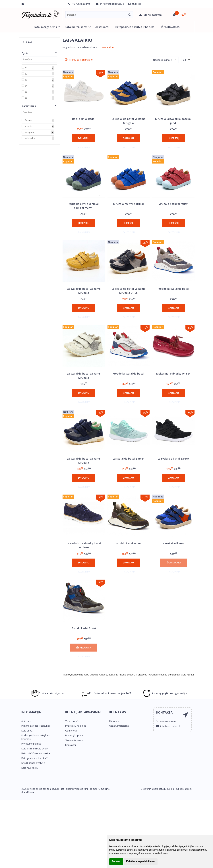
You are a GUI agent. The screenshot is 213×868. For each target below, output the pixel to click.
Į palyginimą (84, 147)
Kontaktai (135, 4)
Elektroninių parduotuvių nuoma (157, 789)
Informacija (31, 712)
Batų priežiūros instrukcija (36, 753)
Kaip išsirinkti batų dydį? (35, 749)
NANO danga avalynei (33, 763)
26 (26, 98)
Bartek (28, 120)
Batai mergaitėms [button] (45, 27)
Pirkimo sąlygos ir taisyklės (36, 726)
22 (26, 74)
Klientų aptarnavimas (83, 712)
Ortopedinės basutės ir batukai (135, 27)
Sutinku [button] (116, 861)
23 (26, 80)
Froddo (29, 126)
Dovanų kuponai (74, 735)
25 (26, 92)
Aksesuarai (102, 27)
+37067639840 (79, 4)
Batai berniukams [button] (76, 27)
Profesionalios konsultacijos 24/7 (106, 693)
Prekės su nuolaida (76, 726)
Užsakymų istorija (119, 726)
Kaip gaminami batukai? (34, 758)
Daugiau (84, 138)
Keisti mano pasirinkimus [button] (141, 861)
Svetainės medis (74, 740)
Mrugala (29, 132)
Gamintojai (71, 731)
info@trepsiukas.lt (110, 4)
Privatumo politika (31, 744)
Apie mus (26, 721)
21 (26, 67)
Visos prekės (72, 721)
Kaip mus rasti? (30, 768)
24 (26, 86)
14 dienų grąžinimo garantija (165, 693)
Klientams (118, 712)
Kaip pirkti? (27, 731)
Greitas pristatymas (48, 693)
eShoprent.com (184, 789)
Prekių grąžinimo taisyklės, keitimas (36, 737)
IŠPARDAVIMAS (170, 27)
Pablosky (30, 138)
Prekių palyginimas (79, 60)
